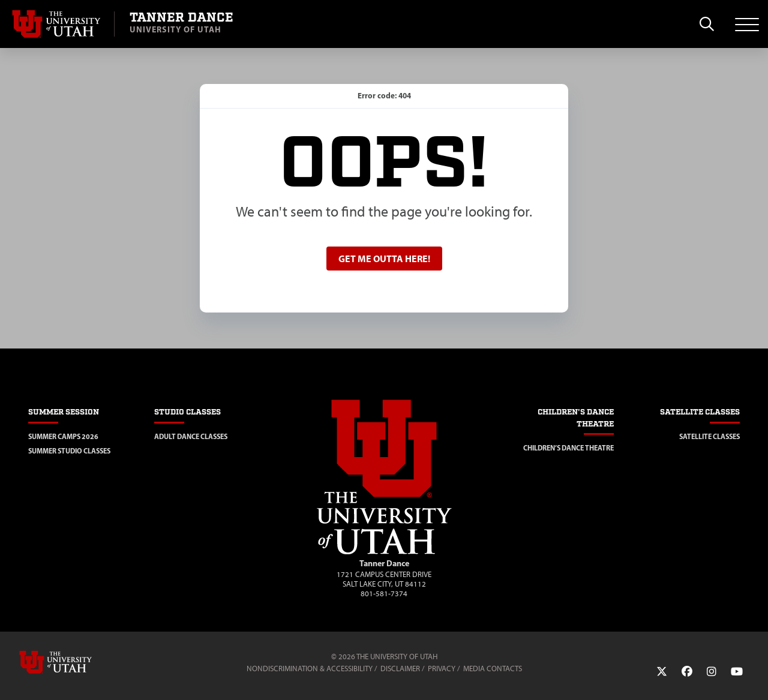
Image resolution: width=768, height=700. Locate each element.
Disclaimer (400, 669)
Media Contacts (493, 669)
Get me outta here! (384, 259)
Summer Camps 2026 (63, 436)
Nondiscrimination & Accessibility (310, 669)
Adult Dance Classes (191, 436)
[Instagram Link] (712, 672)
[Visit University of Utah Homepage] (57, 24)
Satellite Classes (709, 436)
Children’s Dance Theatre (568, 448)
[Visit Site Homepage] (384, 552)
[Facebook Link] (687, 672)
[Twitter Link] (662, 672)
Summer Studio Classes (69, 451)
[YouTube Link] (737, 672)
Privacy (442, 669)
